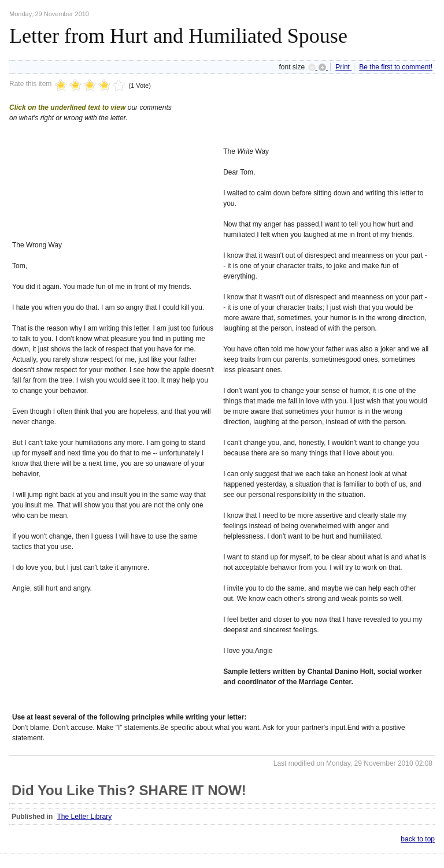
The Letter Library (84, 817)
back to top (418, 839)
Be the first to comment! (396, 67)
